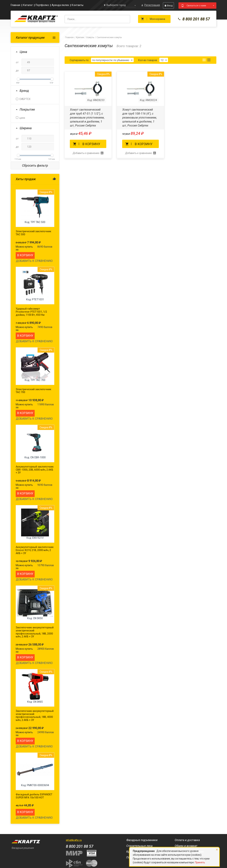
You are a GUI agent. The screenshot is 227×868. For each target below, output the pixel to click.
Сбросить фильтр (35, 165)
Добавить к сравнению (34, 261)
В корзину (25, 255)
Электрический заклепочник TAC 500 (33, 233)
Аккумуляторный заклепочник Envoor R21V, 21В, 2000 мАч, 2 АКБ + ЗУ (35, 550)
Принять (200, 862)
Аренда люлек (60, 5)
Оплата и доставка (187, 840)
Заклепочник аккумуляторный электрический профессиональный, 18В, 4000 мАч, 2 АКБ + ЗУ (35, 715)
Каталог (28, 5)
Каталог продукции (30, 37)
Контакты (78, 5)
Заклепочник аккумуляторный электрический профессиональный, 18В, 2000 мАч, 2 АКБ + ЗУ (35, 632)
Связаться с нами (196, 6)
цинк (20, 118)
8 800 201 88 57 (194, 19)
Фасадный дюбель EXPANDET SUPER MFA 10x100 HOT (34, 796)
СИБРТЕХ (23, 99)
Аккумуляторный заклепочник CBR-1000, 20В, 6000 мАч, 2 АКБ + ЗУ (35, 470)
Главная (16, 5)
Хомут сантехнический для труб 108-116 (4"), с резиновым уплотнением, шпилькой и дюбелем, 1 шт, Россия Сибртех (140, 118)
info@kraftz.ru (74, 840)
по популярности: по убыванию (112, 60)
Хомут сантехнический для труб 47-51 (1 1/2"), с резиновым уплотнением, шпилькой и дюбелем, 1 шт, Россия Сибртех (87, 118)
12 (164, 60)
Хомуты (90, 37)
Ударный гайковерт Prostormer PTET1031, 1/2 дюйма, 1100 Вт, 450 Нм (31, 312)
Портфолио (42, 5)
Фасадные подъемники (142, 840)
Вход (168, 6)
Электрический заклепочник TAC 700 (33, 391)
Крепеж (80, 37)
